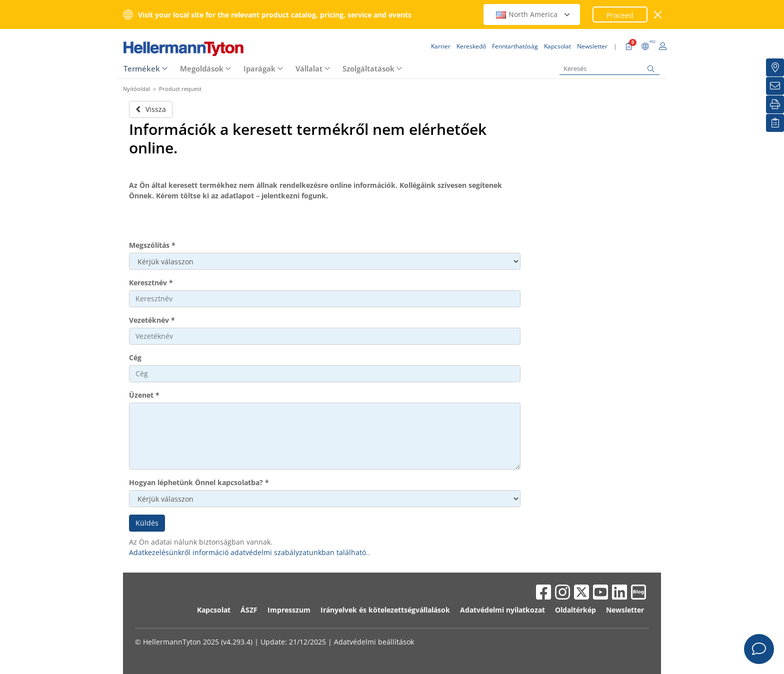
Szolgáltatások (368, 68)
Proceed (620, 15)
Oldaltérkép (575, 610)
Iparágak (259, 68)
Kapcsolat (214, 610)
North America (533, 14)
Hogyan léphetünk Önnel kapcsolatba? (199, 482)
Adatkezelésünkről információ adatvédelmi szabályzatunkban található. (248, 552)
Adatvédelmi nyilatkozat (502, 610)
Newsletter (625, 610)
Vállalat (309, 68)
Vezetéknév (152, 320)
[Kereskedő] (775, 67)
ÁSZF (249, 610)
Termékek (142, 68)
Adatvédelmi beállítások (374, 642)
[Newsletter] (775, 86)
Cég (135, 357)
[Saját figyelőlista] (775, 123)
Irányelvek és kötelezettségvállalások (385, 610)
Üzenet (144, 395)
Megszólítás (152, 245)
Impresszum (289, 610)
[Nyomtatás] (775, 104)
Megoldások (202, 68)
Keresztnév (151, 283)
